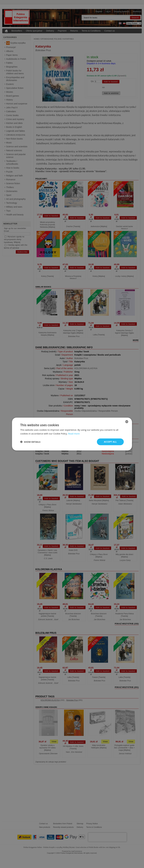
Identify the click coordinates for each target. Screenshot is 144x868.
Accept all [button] (110, 442)
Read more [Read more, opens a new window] (74, 434)
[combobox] (127, 422)
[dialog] (72, 434)
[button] (30, 442)
